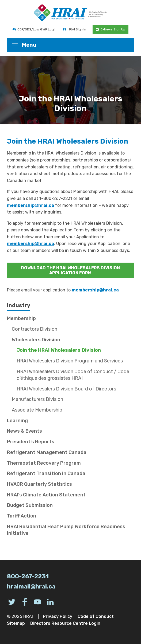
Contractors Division (35, 329)
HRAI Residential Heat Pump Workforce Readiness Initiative (66, 530)
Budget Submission (30, 505)
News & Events (24, 431)
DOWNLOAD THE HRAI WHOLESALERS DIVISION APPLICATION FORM (70, 270)
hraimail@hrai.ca (31, 586)
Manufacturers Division (37, 399)
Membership (21, 318)
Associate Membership (37, 410)
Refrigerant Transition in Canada (46, 473)
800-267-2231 (28, 576)
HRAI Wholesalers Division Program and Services (70, 361)
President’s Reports (31, 442)
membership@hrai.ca (31, 205)
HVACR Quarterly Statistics (39, 484)
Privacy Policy (58, 616)
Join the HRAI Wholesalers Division (59, 350)
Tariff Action (22, 516)
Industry (19, 305)
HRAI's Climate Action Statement (46, 495)
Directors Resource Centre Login (65, 623)
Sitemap (16, 623)
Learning (17, 421)
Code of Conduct (96, 616)
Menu (24, 45)
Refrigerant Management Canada (47, 452)
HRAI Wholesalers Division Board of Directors (66, 389)
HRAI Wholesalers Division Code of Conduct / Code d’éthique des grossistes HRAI (73, 375)
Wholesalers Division (36, 340)
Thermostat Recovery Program (44, 463)
